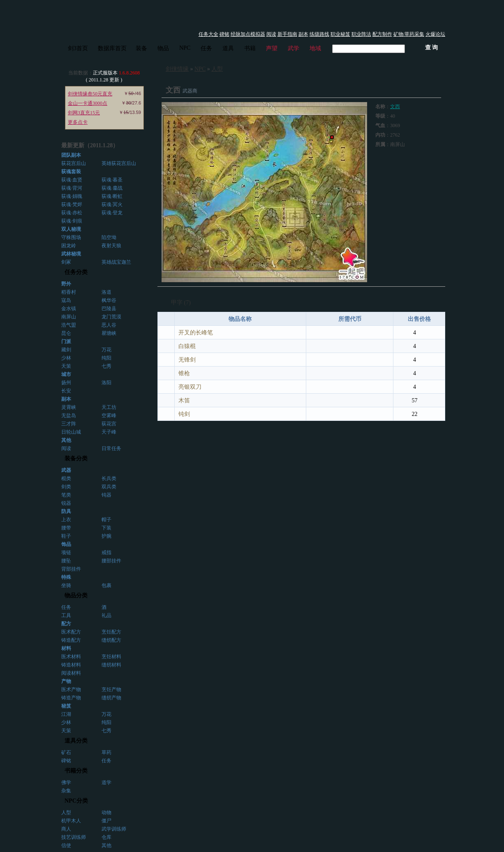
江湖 (66, 714)
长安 (66, 391)
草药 (106, 752)
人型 (66, 813)
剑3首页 (78, 48)
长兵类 (109, 478)
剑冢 (66, 262)
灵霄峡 (69, 407)
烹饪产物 (111, 689)
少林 (66, 358)
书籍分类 (76, 771)
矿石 (66, 752)
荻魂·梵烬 (72, 204)
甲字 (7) (181, 303)
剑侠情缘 (177, 69)
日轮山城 (71, 432)
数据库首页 (112, 48)
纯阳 (106, 358)
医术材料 (71, 657)
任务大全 (208, 34)
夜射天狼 (111, 246)
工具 (66, 615)
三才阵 (69, 424)
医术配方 (71, 632)
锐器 (66, 503)
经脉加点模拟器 (248, 34)
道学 (106, 782)
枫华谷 (109, 300)
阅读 (271, 34)
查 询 (432, 48)
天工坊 (109, 407)
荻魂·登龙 (112, 213)
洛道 (106, 292)
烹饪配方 (111, 632)
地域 (315, 48)
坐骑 (66, 585)
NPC (185, 48)
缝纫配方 (111, 640)
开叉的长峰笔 (196, 333)
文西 (395, 107)
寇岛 (66, 300)
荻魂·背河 (72, 188)
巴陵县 (109, 309)
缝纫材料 (111, 665)
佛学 (66, 782)
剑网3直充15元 (84, 113)
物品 (163, 48)
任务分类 (76, 272)
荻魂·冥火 (112, 204)
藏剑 (66, 350)
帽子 (106, 520)
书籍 (250, 48)
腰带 (66, 528)
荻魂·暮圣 (112, 180)
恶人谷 (109, 325)
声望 (272, 48)
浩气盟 (69, 325)
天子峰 (109, 432)
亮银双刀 (190, 387)
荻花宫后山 (74, 163)
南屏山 (69, 317)
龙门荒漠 (111, 317)
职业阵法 (361, 34)
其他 (106, 845)
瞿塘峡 (109, 333)
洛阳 (106, 383)
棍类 (66, 478)
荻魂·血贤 (72, 180)
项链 (66, 553)
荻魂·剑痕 (72, 221)
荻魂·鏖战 (112, 188)
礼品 (106, 615)
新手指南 (287, 34)
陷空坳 (109, 237)
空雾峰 (109, 416)
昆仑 (66, 333)
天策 (66, 366)
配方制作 (382, 34)
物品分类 (76, 595)
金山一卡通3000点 (88, 103)
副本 (303, 34)
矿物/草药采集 (409, 34)
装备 (141, 48)
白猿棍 (187, 346)
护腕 (106, 536)
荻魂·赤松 (72, 213)
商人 (66, 829)
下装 (106, 528)
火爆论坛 (435, 34)
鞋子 (66, 536)
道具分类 (76, 741)
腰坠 (66, 561)
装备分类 (76, 459)
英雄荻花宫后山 (119, 163)
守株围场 (71, 237)
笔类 (66, 495)
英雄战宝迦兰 (116, 262)
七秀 (106, 366)
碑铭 (224, 34)
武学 (294, 48)
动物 (106, 813)
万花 (106, 350)
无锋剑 (187, 360)
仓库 (106, 837)
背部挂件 (71, 569)
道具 (228, 48)
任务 (206, 48)
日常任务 (111, 448)
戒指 (106, 553)
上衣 (66, 520)
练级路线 (319, 34)
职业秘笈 (340, 34)
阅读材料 (71, 673)
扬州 (66, 383)
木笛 (184, 400)
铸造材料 (71, 665)
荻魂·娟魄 (72, 196)
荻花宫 (109, 424)
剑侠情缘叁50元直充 (90, 94)
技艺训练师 (74, 837)
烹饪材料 (111, 657)
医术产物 (71, 689)
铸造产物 (71, 698)
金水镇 (69, 309)
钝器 (106, 495)
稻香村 (69, 292)
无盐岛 (69, 416)
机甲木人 (71, 821)
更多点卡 (78, 122)
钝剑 (184, 414)
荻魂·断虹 (112, 196)
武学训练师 (114, 829)
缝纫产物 (111, 698)
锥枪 (184, 373)
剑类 (66, 487)
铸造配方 (71, 640)
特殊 (66, 577)
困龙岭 (69, 246)
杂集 (66, 791)
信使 (66, 845)
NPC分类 (76, 801)
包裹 (106, 585)
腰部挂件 (111, 561)
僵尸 (106, 821)
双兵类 (109, 487)
